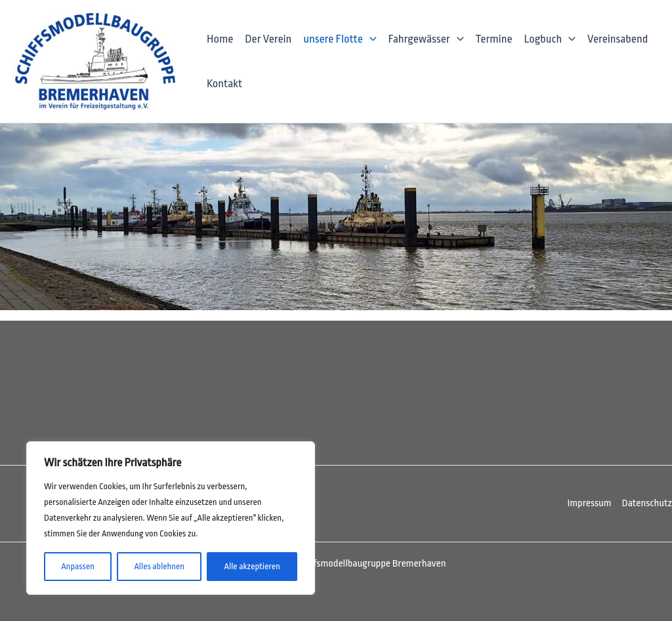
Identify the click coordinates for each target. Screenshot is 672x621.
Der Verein (268, 39)
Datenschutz (647, 503)
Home (220, 39)
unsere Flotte (340, 39)
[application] (370, 39)
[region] (171, 518)
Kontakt (224, 84)
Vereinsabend (618, 39)
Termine (493, 39)
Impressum (589, 503)
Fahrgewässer (426, 39)
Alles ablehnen (159, 566)
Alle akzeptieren (252, 566)
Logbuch (550, 39)
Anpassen (78, 566)
